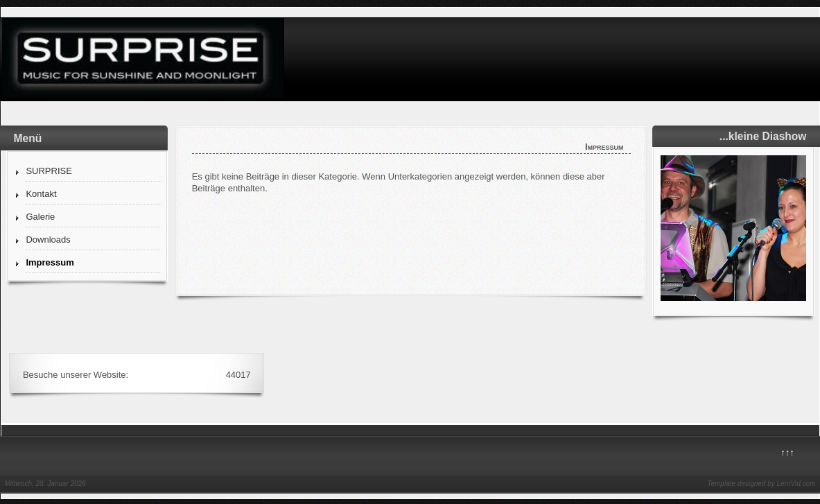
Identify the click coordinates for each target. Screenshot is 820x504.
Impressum (50, 262)
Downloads (48, 240)
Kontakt (41, 194)
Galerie (40, 217)
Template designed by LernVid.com (761, 484)
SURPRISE (49, 171)
